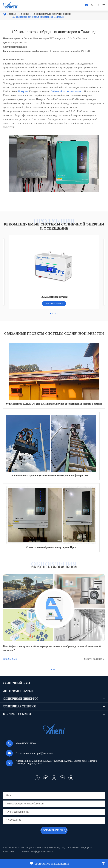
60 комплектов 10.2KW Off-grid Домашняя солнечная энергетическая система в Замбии (54, 404)
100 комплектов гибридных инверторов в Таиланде (38, 17)
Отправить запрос (54, 304)
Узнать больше (94, 661)
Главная (12, 14)
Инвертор (23, 91)
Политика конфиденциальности (37, 852)
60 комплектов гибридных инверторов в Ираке (51, 547)
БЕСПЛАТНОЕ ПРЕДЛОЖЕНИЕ (49, 864)
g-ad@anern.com (45, 753)
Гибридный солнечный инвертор (67, 91)
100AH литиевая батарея (54, 297)
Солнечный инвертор (21, 699)
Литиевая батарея (18, 691)
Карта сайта (9, 852)
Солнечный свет (17, 683)
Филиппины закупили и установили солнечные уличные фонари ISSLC (51, 475)
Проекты (24, 14)
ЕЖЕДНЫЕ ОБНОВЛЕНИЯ (54, 567)
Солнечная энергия (19, 706)
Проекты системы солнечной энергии (52, 14)
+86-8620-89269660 (26, 743)
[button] (50, 314)
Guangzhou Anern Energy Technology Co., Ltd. (46, 848)
